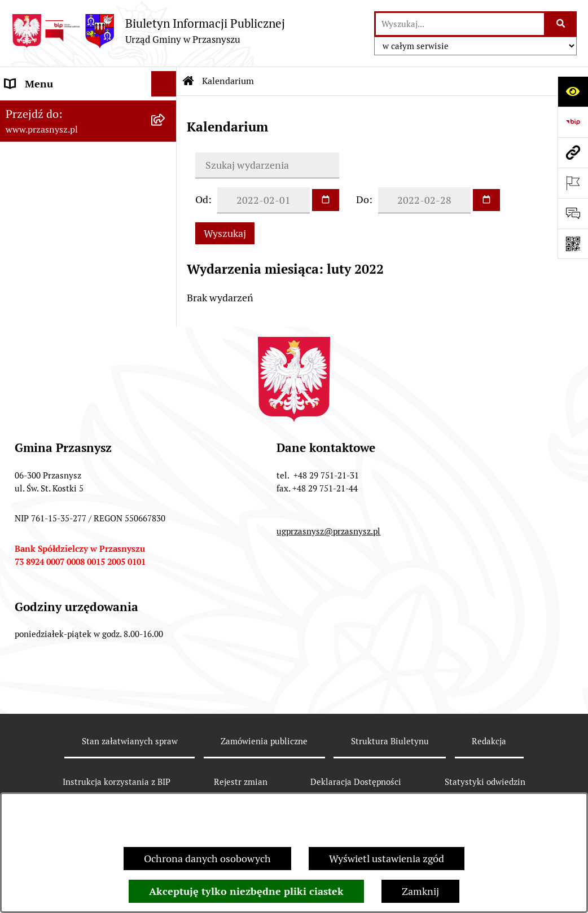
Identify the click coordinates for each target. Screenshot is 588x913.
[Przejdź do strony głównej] (148, 31)
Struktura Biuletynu (390, 741)
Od (202, 199)
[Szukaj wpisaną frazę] (561, 24)
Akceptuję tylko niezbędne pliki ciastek (246, 891)
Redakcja (489, 741)
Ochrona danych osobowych (207, 859)
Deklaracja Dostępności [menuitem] (58, 262)
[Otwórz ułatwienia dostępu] (573, 91)
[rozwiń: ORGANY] (166, 109)
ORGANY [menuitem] (25, 109)
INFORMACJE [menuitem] (36, 160)
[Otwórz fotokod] (573, 244)
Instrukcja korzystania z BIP (117, 782)
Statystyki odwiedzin (485, 782)
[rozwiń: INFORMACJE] (166, 160)
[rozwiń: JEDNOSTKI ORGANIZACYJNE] (166, 211)
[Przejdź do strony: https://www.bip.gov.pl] (573, 122)
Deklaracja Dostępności (356, 782)
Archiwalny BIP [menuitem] (40, 236)
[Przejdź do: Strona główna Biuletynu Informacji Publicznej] (188, 81)
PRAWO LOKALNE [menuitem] (46, 135)
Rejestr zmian (241, 782)
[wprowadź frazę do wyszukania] (460, 24)
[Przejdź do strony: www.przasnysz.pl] (573, 152)
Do (363, 199)
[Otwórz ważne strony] (573, 183)
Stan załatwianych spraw (130, 741)
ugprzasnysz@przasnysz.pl (328, 531)
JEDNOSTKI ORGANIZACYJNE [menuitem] (73, 211)
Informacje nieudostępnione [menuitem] (69, 185)
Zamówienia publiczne (264, 741)
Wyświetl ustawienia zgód (387, 859)
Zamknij (420, 891)
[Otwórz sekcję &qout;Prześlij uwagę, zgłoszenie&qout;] (573, 213)
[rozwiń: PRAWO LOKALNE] (166, 135)
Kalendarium (228, 81)
